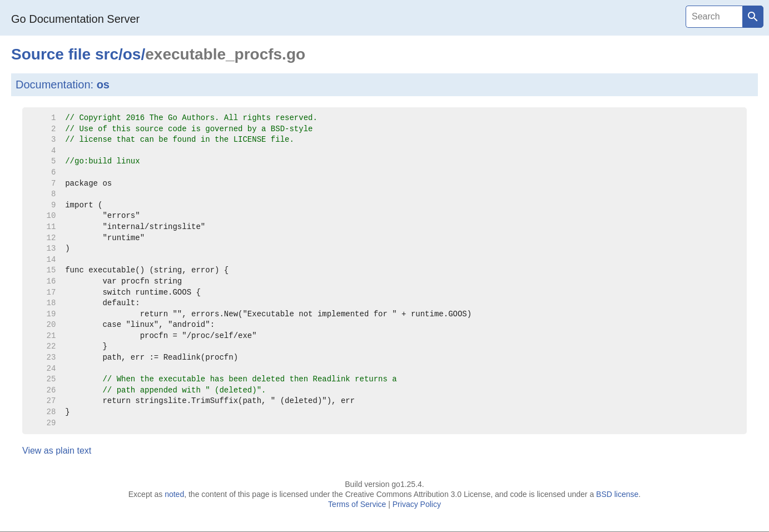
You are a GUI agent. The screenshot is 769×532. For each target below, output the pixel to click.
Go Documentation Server (75, 19)
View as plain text (57, 451)
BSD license (617, 494)
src (107, 54)
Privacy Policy (417, 504)
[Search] (714, 17)
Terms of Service (357, 504)
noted (174, 494)
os (132, 54)
